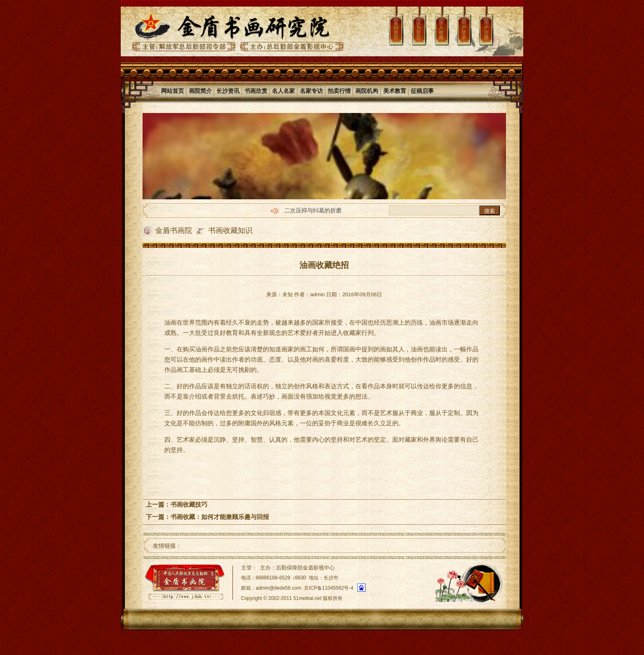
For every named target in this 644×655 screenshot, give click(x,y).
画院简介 (200, 91)
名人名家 (283, 91)
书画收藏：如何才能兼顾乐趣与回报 (220, 517)
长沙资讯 (228, 91)
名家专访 (311, 91)
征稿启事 (422, 91)
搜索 (490, 211)
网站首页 (172, 91)
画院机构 (367, 91)
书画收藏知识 (230, 231)
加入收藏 (441, 30)
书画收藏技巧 (189, 504)
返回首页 (396, 30)
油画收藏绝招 (324, 265)
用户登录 (464, 30)
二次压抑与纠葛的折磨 (313, 210)
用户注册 (486, 30)
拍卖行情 (339, 91)
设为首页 (419, 30)
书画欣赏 (256, 91)
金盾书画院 (174, 231)
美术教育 (395, 91)
